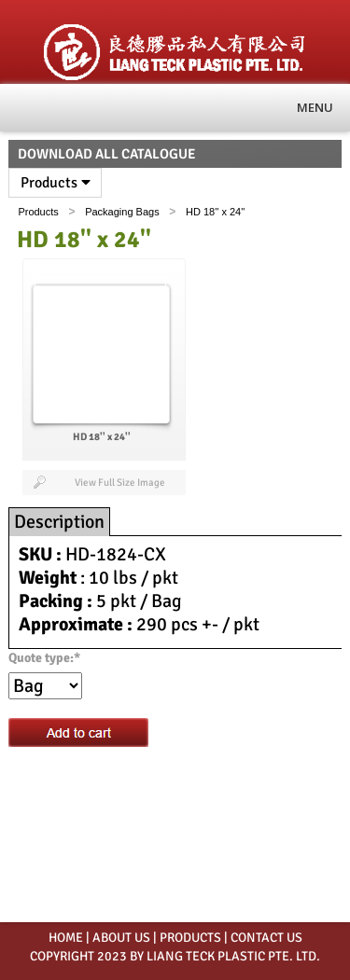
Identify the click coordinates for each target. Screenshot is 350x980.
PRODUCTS (190, 938)
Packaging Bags (122, 212)
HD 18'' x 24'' (215, 212)
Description (59, 522)
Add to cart (78, 732)
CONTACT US (266, 938)
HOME (66, 938)
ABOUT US (121, 938)
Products (56, 183)
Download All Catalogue (107, 154)
